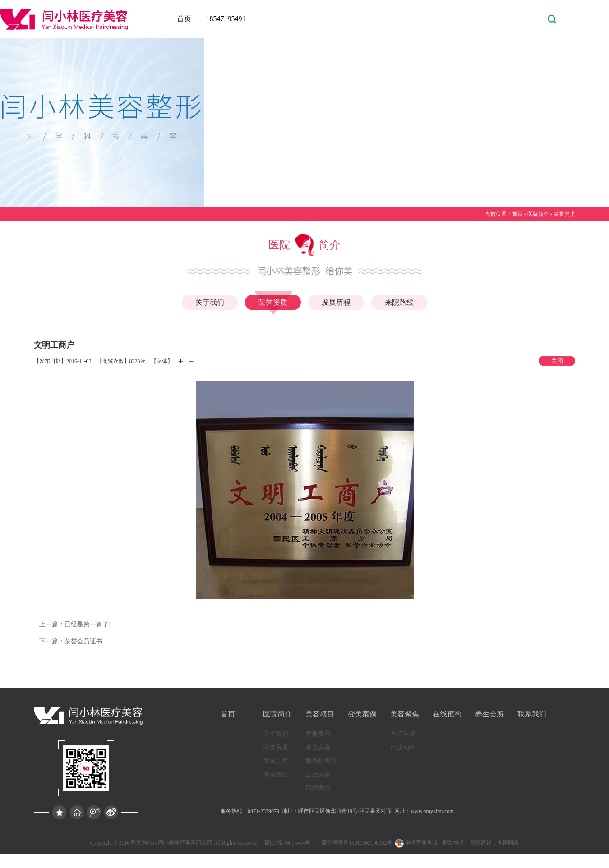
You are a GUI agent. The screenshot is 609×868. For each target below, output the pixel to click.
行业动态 (403, 747)
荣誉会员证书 (71, 641)
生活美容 (318, 774)
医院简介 (538, 214)
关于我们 (210, 302)
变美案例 (362, 714)
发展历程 (336, 302)
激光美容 (318, 747)
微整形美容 (321, 761)
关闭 (557, 361)
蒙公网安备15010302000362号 (356, 843)
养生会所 (489, 714)
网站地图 (454, 843)
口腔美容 (318, 788)
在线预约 (447, 714)
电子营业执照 (415, 843)
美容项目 (320, 714)
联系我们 (532, 714)
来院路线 (399, 302)
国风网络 (508, 843)
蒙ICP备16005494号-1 (290, 843)
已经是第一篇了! (75, 624)
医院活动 (403, 734)
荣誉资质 (564, 214)
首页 (184, 19)
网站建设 (481, 843)
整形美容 (318, 734)
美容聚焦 (405, 714)
